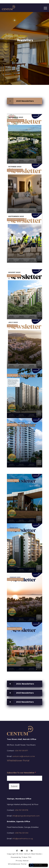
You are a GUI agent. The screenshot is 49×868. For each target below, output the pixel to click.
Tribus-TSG (27, 857)
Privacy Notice (22, 861)
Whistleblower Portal (18, 761)
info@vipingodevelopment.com (26, 816)
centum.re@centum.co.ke (24, 756)
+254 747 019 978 (21, 810)
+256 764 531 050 (21, 833)
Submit (14, 786)
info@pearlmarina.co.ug (23, 839)
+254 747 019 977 (21, 751)
